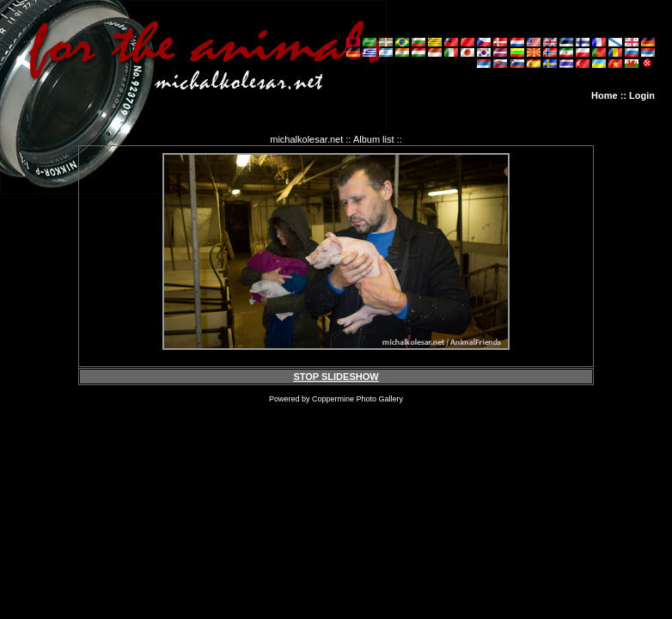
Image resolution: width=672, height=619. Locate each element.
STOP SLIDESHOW (336, 377)
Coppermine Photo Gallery (357, 399)
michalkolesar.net (306, 139)
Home (605, 95)
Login (642, 95)
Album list (374, 139)
